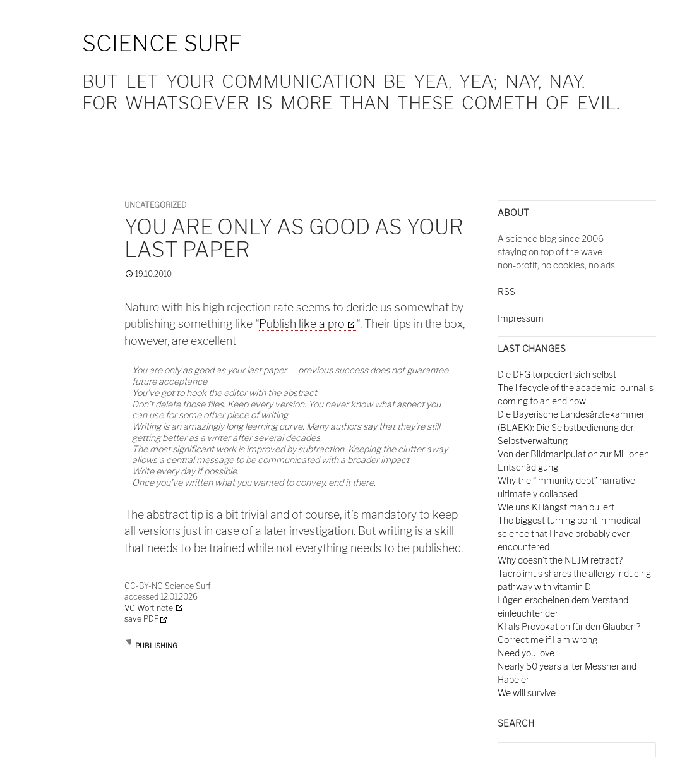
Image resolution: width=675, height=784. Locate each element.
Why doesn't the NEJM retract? (560, 560)
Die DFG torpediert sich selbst (557, 374)
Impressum (521, 318)
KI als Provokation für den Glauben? (569, 626)
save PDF (146, 619)
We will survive (527, 693)
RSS (506, 292)
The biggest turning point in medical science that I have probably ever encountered (569, 534)
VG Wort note (149, 608)
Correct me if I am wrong (547, 640)
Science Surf (162, 43)
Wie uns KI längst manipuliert (556, 507)
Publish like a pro (302, 324)
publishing (156, 646)
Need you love (526, 653)
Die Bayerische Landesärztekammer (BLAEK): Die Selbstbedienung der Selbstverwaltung (571, 427)
